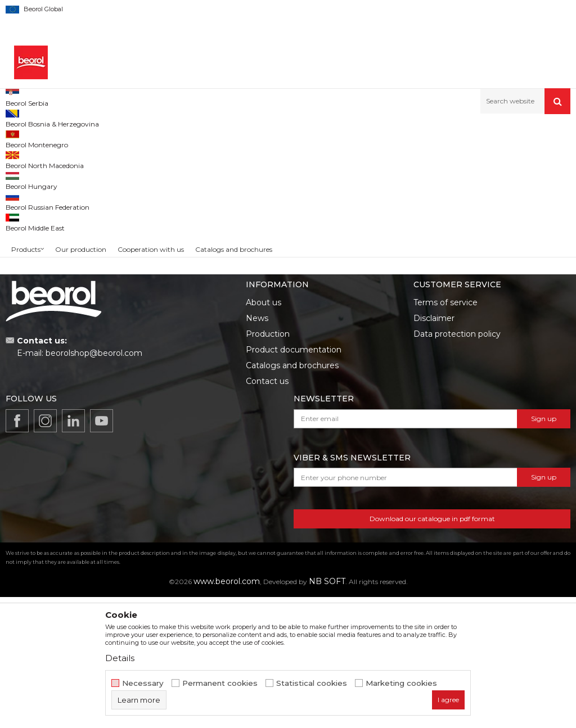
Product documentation (294, 481)
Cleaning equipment (46, 224)
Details (120, 658)
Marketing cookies (401, 683)
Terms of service (445, 433)
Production (268, 465)
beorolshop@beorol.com (94, 484)
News (257, 449)
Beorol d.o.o (24, 138)
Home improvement (122, 138)
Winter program (39, 238)
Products (66, 138)
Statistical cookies (312, 683)
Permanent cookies (220, 683)
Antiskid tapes (35, 211)
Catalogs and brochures (292, 496)
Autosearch (393, 157)
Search (69, 312)
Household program (196, 138)
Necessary (143, 683)
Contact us (267, 512)
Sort (437, 157)
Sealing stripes (37, 184)
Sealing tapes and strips (51, 197)
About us (264, 433)
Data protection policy (457, 465)
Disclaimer (434, 449)
